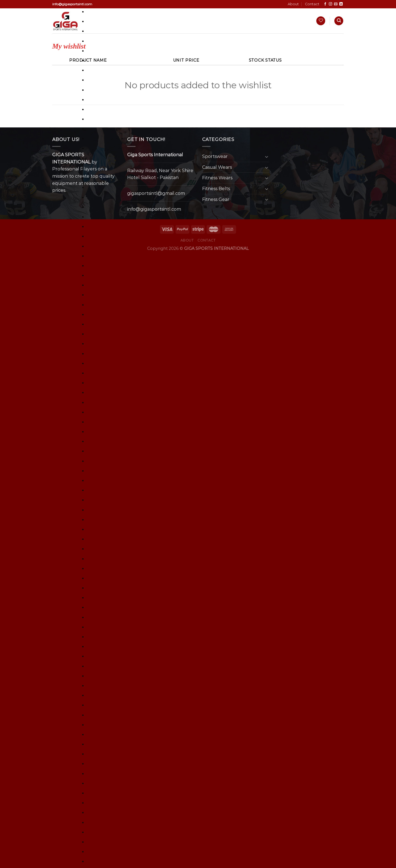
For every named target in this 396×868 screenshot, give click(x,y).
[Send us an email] (336, 4)
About (293, 4)
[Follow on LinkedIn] (341, 4)
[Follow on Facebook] (325, 4)
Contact (312, 4)
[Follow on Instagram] (330, 4)
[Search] (339, 21)
